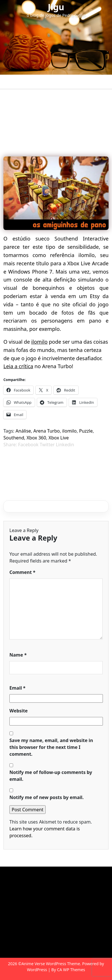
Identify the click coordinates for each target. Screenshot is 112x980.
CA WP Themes (71, 970)
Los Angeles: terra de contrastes (46, 472)
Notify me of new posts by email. (47, 797)
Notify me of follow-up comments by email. (51, 776)
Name (18, 655)
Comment (22, 572)
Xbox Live (59, 438)
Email (18, 688)
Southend (14, 438)
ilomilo (39, 342)
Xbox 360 (36, 438)
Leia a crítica (18, 366)
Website (19, 711)
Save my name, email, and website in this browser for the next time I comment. (51, 747)
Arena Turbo (47, 431)
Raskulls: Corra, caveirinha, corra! (49, 461)
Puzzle (86, 431)
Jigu (56, 7)
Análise (23, 431)
